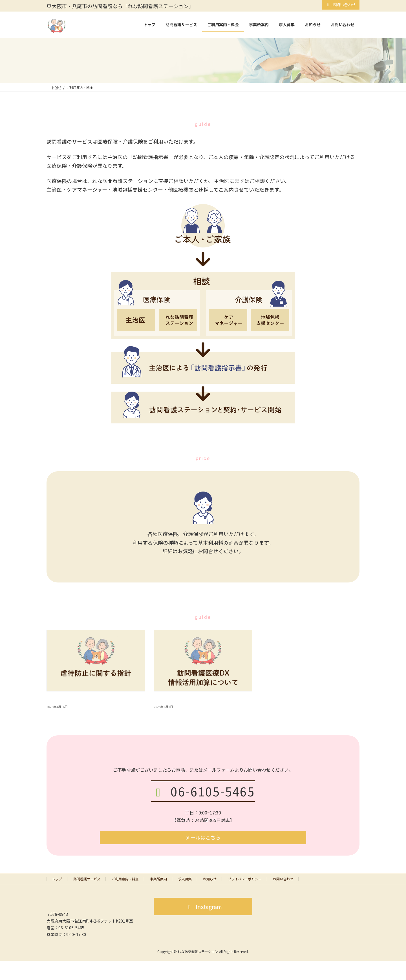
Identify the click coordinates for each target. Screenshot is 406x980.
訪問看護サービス (87, 881)
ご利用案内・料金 (125, 881)
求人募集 (185, 881)
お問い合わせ (341, 5)
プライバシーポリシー (245, 881)
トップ (57, 881)
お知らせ (210, 881)
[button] (203, 839)
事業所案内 (158, 881)
